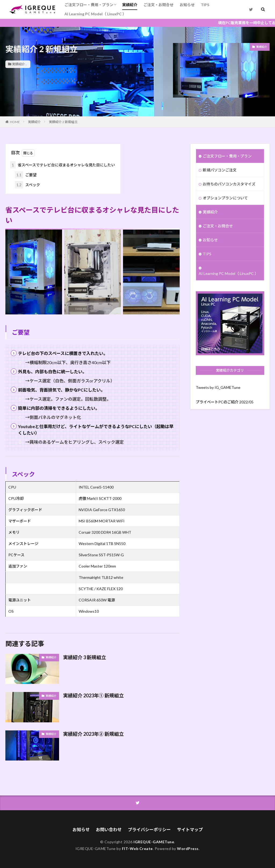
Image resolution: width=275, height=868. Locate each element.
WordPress (188, 849)
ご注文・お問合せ (158, 5)
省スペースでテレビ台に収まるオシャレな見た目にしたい (63, 165)
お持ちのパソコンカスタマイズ (229, 184)
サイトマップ (190, 829)
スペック (27, 185)
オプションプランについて (225, 198)
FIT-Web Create (137, 849)
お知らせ (187, 5)
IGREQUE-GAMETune (154, 842)
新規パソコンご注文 (220, 170)
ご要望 (26, 175)
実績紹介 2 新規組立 (63, 122)
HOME (15, 122)
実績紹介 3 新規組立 (85, 657)
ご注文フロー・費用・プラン (89, 5)
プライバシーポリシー (149, 829)
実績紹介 (130, 5)
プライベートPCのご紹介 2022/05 (225, 402)
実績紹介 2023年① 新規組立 (93, 695)
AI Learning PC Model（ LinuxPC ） (95, 14)
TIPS (205, 5)
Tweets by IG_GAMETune (218, 387)
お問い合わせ (109, 829)
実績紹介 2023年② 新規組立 (93, 734)
